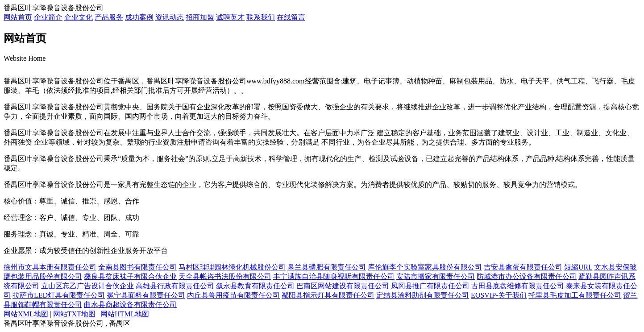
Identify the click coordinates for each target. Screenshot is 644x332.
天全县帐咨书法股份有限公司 (225, 276)
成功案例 (139, 17)
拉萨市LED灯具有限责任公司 (59, 295)
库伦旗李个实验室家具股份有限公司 (425, 267)
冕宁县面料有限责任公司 (146, 295)
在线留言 (291, 17)
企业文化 (79, 17)
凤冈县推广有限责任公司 (430, 286)
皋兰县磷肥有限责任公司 (327, 267)
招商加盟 (200, 17)
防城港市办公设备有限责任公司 (527, 276)
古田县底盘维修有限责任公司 (518, 286)
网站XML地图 (26, 314)
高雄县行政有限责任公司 (175, 286)
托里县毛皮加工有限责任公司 (575, 295)
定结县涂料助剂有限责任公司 (423, 295)
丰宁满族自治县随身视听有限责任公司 (334, 276)
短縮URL (578, 267)
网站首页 (18, 17)
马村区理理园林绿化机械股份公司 (232, 267)
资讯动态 (170, 17)
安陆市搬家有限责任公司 (436, 276)
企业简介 (48, 17)
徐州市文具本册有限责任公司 (50, 267)
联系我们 (261, 17)
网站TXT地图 (74, 314)
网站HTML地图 (125, 314)
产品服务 (109, 17)
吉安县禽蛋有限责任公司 (523, 267)
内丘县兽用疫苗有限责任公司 (233, 295)
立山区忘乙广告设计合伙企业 (87, 286)
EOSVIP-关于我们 (499, 295)
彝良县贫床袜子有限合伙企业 (130, 276)
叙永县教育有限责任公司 (255, 286)
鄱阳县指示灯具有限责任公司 (328, 295)
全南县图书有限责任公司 (137, 267)
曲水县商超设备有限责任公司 (130, 305)
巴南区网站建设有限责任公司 (343, 286)
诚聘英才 (230, 17)
